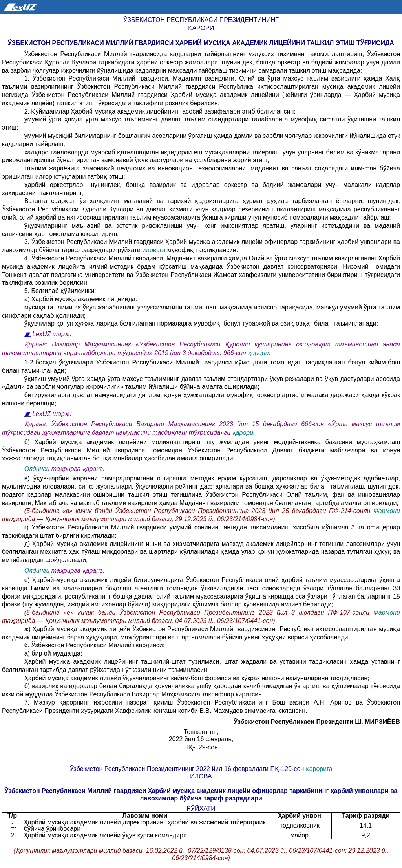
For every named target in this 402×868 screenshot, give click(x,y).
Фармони (387, 511)
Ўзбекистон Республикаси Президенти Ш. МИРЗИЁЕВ (317, 722)
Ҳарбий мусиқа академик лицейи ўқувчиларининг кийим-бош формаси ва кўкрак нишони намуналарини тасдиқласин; (197, 678)
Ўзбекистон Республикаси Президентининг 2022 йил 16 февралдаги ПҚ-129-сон (187, 769)
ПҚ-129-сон (201, 747)
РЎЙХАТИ (201, 808)
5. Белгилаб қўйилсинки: (60, 291)
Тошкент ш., (201, 732)
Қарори (201, 28)
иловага (154, 250)
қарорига (319, 769)
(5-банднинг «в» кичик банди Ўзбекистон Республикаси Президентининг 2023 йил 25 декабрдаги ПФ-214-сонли (199, 511)
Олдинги (37, 469)
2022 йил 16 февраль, (201, 739)
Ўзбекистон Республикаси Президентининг (201, 20)
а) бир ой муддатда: (53, 653)
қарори (258, 353)
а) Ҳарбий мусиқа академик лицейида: (81, 299)
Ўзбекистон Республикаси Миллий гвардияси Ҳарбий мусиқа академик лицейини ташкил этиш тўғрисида (201, 43)
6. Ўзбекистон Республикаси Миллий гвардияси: (94, 645)
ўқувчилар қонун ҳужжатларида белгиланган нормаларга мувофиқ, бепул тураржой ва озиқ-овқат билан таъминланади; (201, 323)
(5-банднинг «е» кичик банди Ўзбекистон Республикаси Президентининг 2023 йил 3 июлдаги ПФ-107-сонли (199, 613)
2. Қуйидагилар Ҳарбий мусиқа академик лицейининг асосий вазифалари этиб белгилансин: (160, 111)
